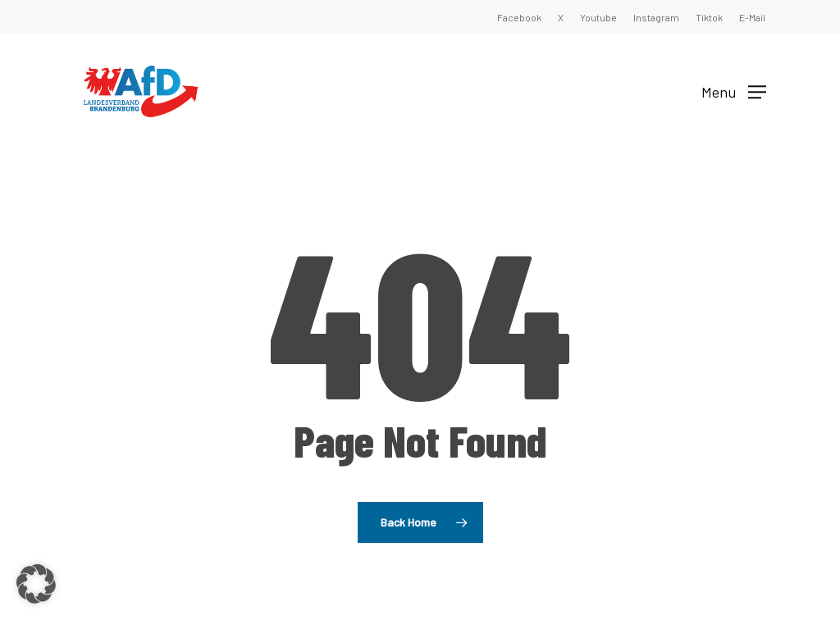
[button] (734, 91)
